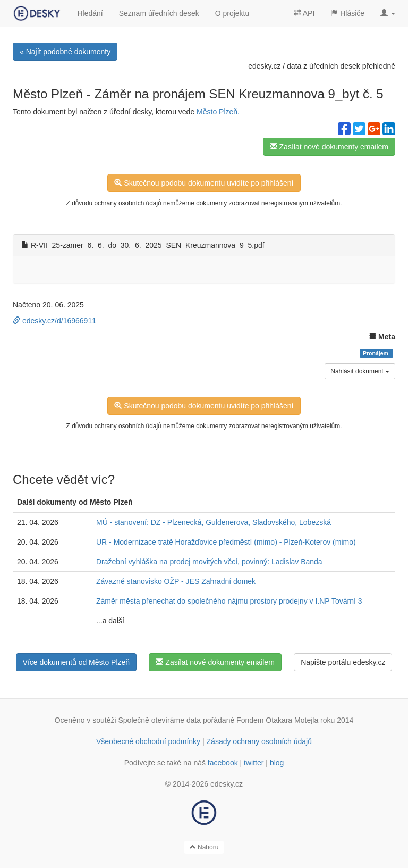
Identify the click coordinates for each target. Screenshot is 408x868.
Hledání (90, 13)
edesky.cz (264, 66)
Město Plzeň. (218, 112)
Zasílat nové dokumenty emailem (329, 147)
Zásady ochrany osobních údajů (259, 741)
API (304, 13)
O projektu (232, 13)
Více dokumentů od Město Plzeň (76, 662)
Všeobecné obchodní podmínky (148, 741)
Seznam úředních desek (159, 13)
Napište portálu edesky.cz (343, 662)
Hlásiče (347, 13)
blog (277, 763)
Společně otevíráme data (160, 720)
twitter (254, 763)
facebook (223, 763)
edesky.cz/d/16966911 (54, 321)
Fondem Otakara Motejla (277, 720)
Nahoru (204, 847)
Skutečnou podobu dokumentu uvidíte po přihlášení (204, 183)
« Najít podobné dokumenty (65, 52)
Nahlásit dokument (360, 371)
